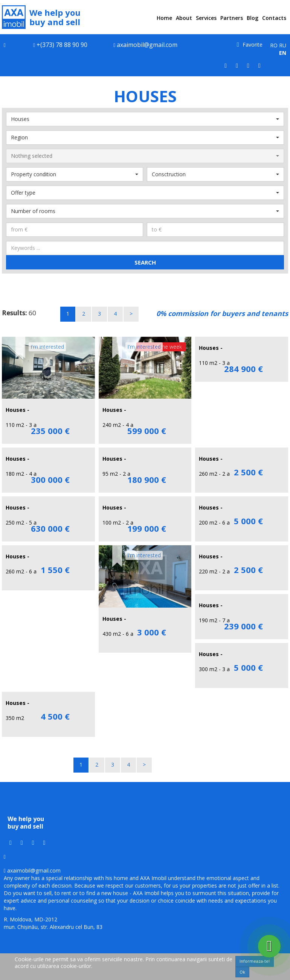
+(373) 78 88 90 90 (62, 45)
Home (164, 18)
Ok (242, 972)
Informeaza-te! (255, 961)
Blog (253, 18)
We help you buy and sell (41, 17)
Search (145, 262)
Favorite (250, 45)
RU (283, 45)
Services (206, 18)
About (184, 18)
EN (283, 53)
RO (274, 45)
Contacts (274, 18)
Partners (232, 18)
